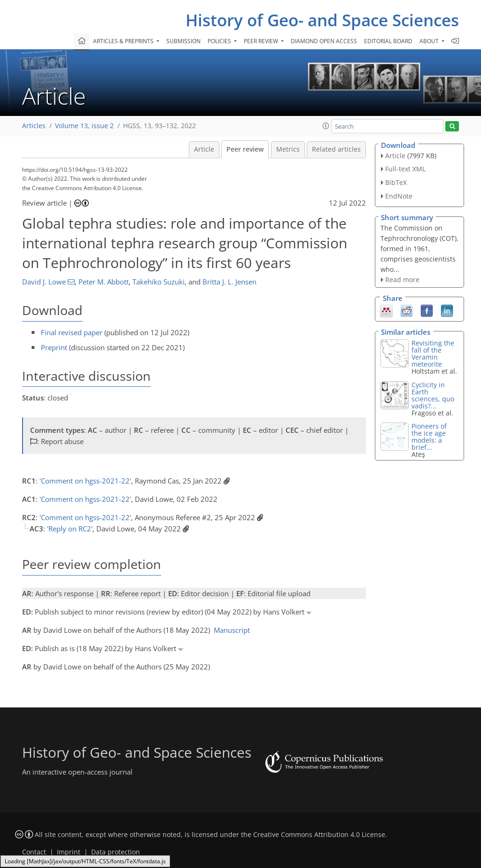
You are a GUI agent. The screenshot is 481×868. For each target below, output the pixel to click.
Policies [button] (220, 41)
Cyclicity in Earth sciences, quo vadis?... (433, 395)
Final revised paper (72, 332)
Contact (34, 852)
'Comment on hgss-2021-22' (85, 481)
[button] (326, 126)
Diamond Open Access (324, 41)
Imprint (69, 852)
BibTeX (396, 182)
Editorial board (388, 41)
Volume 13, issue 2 (84, 126)
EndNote (399, 196)
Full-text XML (405, 169)
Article (204, 149)
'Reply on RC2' (70, 529)
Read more (402, 280)
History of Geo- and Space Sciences (322, 20)
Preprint (54, 347)
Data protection (116, 852)
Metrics (288, 149)
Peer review (245, 149)
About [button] (430, 41)
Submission (183, 41)
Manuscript (232, 630)
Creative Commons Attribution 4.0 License (319, 835)
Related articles (336, 149)
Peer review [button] (262, 41)
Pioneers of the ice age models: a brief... (429, 437)
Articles (34, 126)
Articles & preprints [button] (124, 41)
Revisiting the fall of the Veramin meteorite (433, 353)
